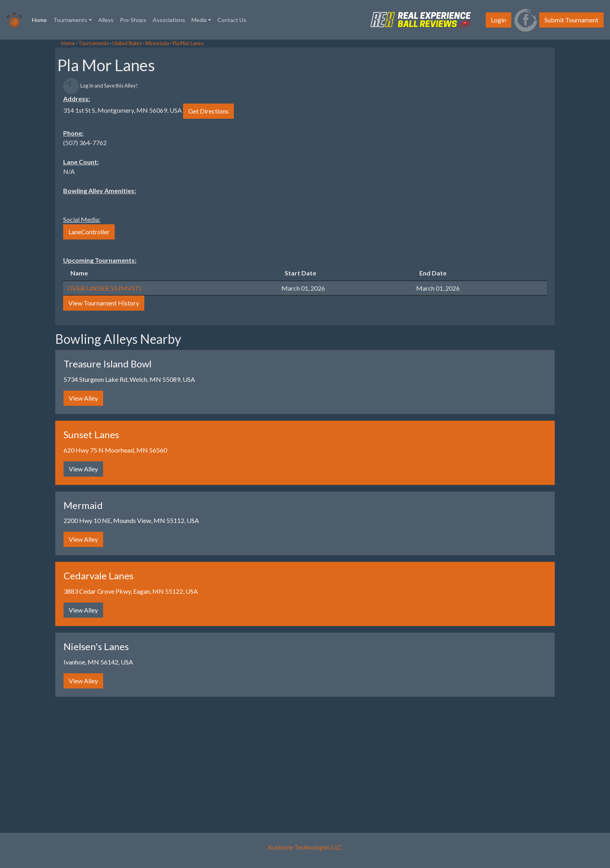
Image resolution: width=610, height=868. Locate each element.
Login (498, 20)
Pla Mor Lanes (188, 43)
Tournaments (94, 43)
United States (127, 43)
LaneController (89, 232)
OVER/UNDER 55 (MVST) (104, 288)
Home (41, 19)
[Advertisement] (64, 160)
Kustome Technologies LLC (305, 847)
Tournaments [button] (70, 20)
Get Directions (208, 111)
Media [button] (199, 20)
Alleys (106, 20)
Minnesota (157, 43)
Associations (169, 20)
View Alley (83, 398)
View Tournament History (104, 303)
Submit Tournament (571, 20)
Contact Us (232, 20)
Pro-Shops (133, 20)
